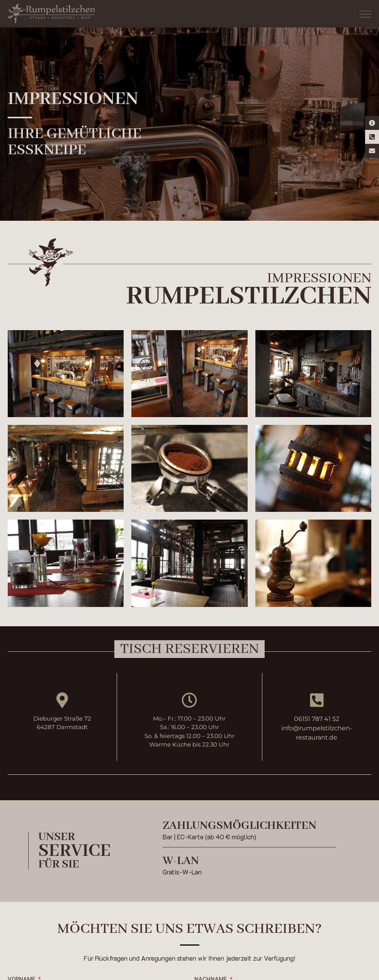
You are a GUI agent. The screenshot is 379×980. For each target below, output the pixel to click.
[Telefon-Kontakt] (372, 137)
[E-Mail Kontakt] (372, 151)
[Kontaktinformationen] (372, 123)
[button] (189, 649)
